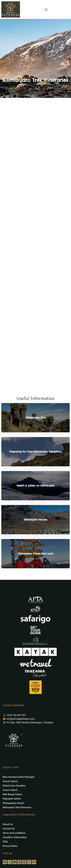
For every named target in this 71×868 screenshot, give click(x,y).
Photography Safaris (13, 803)
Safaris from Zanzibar (14, 785)
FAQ (5, 841)
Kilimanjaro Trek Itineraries (17, 807)
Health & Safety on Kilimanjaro (36, 486)
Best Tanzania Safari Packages (19, 777)
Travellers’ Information (15, 837)
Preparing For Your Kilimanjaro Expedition (36, 452)
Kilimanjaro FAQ (35, 418)
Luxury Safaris (10, 790)
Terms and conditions (14, 833)
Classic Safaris (10, 781)
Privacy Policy (10, 846)
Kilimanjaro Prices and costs (36, 554)
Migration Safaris (12, 799)
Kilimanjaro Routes (36, 520)
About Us (8, 824)
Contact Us (9, 828)
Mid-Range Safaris (12, 794)
